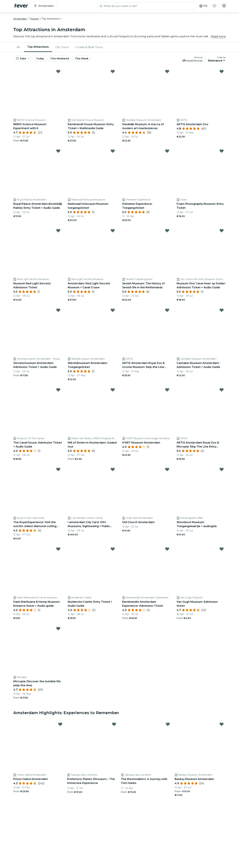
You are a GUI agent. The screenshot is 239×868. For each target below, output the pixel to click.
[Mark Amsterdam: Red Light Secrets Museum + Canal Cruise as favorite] (113, 234)
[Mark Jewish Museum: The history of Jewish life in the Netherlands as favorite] (167, 234)
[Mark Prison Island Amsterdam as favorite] (60, 728)
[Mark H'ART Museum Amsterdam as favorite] (167, 393)
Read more (218, 38)
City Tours (62, 49)
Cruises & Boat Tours (89, 49)
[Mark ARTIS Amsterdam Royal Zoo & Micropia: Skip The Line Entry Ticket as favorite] (222, 393)
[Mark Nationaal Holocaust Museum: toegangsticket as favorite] (113, 154)
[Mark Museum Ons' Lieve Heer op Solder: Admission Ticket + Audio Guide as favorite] (222, 234)
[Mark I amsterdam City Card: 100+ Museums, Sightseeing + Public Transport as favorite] (113, 473)
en (202, 6)
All (18, 49)
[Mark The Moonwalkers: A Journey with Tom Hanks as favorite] (168, 728)
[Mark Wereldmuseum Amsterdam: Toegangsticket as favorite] (113, 314)
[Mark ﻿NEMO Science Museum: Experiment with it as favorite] (58, 75)
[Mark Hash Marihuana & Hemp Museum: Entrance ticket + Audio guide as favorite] (58, 552)
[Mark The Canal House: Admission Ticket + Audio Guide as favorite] (58, 393)
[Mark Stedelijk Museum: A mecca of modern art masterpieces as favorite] (167, 75)
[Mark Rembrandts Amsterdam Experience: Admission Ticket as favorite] (167, 552)
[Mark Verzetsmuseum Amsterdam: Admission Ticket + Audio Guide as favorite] (58, 314)
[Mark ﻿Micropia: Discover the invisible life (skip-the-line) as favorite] (58, 632)
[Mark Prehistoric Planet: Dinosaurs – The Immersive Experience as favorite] (114, 728)
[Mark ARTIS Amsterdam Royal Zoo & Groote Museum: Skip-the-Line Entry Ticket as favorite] (167, 314)
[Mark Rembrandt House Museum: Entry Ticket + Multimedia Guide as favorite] (113, 75)
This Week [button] (92, 61)
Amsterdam (20, 20)
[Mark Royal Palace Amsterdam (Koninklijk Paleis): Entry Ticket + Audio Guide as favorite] (58, 154)
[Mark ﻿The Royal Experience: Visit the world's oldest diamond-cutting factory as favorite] (58, 473)
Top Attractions (38, 49)
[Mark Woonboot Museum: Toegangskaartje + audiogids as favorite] (222, 473)
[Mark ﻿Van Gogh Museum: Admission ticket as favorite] (222, 552)
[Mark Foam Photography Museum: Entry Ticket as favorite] (222, 154)
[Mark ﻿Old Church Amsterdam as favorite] (167, 473)
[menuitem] (19, 49)
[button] (52, 20)
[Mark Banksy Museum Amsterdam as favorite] (222, 728)
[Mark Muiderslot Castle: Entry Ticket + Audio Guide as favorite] (113, 552)
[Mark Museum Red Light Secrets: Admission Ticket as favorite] (58, 234)
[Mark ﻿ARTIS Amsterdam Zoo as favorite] (222, 75)
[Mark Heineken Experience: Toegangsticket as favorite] (167, 154)
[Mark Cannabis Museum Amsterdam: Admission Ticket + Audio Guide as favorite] (222, 314)
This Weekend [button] (68, 61)
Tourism (35, 20)
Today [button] (44, 61)
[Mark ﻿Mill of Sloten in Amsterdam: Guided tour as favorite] (113, 393)
